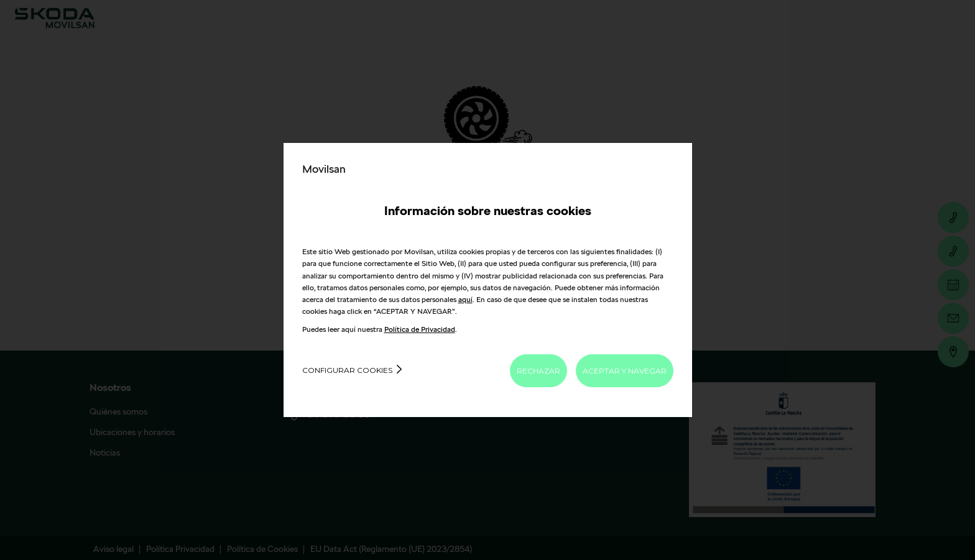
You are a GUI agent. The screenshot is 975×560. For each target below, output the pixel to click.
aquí (465, 299)
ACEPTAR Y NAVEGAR (625, 371)
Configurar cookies (347, 370)
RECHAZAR (538, 371)
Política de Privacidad (420, 329)
